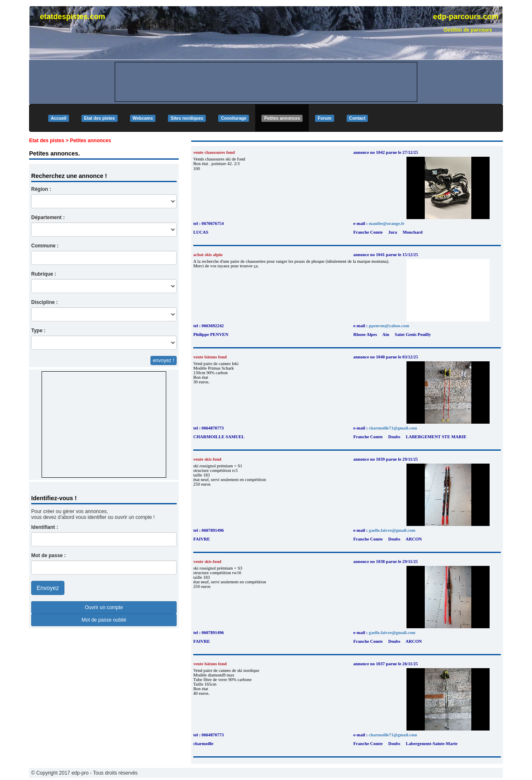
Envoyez (48, 588)
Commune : (45, 246)
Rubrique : (44, 274)
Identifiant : (45, 527)
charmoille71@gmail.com (393, 428)
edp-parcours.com (466, 17)
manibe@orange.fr (387, 223)
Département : (48, 217)
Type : (38, 331)
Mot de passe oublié (104, 620)
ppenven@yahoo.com (389, 326)
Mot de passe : (48, 555)
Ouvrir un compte (104, 607)
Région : (41, 189)
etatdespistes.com (73, 17)
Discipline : (44, 302)
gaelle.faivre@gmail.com (392, 530)
